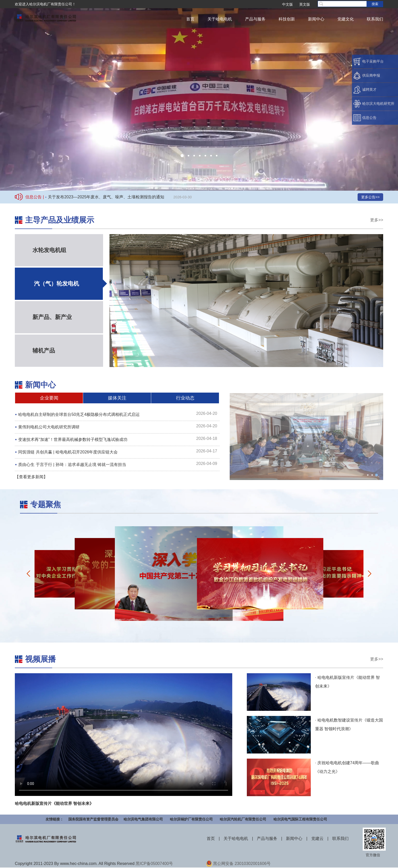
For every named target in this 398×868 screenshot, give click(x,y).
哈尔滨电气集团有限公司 (143, 819)
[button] (182, 156)
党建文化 (346, 19)
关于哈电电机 (220, 19)
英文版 (305, 4)
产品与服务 (255, 19)
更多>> (377, 220)
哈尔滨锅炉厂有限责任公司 (191, 819)
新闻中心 (316, 19)
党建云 (317, 838)
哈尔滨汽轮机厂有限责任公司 (243, 819)
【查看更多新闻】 (31, 477)
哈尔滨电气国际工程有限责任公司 (300, 819)
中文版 (288, 4)
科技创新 (287, 19)
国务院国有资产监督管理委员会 (93, 819)
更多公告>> (370, 197)
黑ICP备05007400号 (154, 864)
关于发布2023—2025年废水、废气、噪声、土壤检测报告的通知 (106, 197)
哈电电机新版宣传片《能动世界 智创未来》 (54, 803)
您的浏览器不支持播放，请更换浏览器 (199, 95)
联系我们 (375, 19)
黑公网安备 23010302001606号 (242, 864)
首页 (190, 19)
